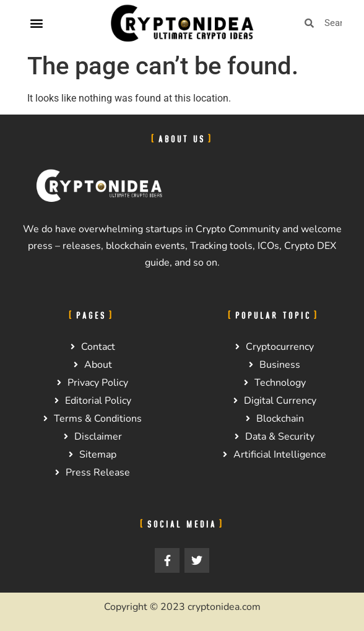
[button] (36, 23)
